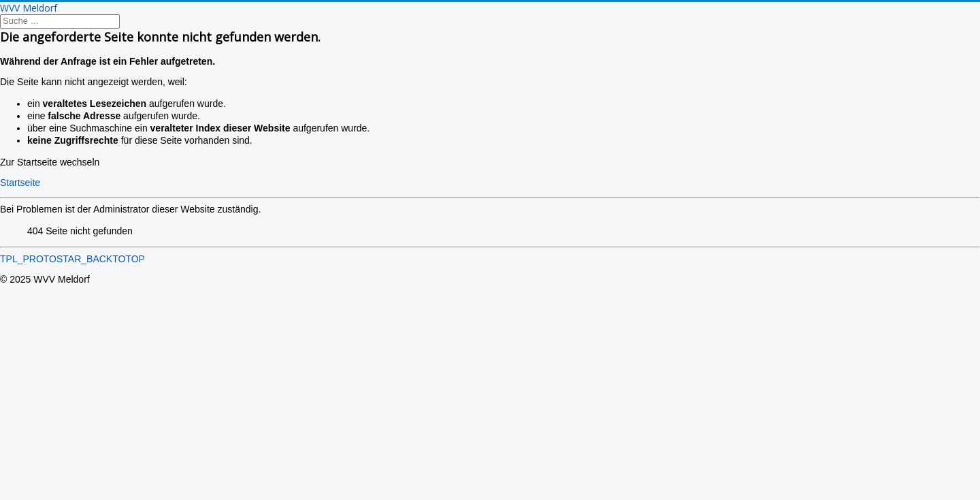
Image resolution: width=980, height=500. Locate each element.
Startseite (20, 183)
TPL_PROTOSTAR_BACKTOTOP (72, 259)
